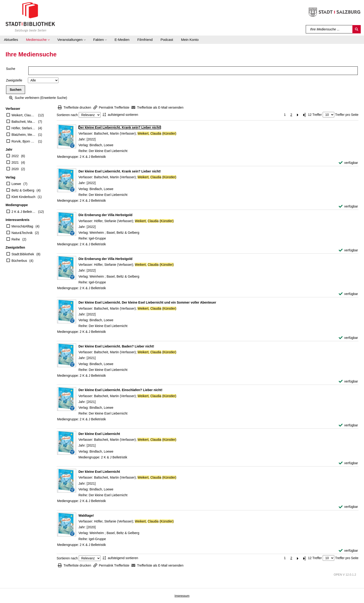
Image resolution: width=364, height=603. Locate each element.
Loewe (16, 184)
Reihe (16, 239)
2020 (15, 169)
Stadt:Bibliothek (23, 254)
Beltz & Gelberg (23, 190)
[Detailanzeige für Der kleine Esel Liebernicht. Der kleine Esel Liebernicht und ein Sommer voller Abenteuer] (147, 302)
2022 (15, 156)
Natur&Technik (22, 233)
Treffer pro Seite (347, 115)
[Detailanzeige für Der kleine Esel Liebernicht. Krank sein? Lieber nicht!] (120, 127)
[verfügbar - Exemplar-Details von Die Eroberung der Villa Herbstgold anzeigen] (348, 250)
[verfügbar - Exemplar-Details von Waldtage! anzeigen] (348, 551)
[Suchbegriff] (329, 29)
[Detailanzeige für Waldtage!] (86, 515)
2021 (15, 162)
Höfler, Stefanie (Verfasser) (24, 128)
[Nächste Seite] (298, 115)
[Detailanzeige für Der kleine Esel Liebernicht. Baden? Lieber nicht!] (116, 346)
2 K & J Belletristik (24, 212)
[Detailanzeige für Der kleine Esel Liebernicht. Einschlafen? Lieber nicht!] (120, 390)
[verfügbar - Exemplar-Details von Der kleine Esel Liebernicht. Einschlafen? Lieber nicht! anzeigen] (348, 425)
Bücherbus (19, 261)
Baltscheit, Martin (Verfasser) (24, 122)
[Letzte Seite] (304, 115)
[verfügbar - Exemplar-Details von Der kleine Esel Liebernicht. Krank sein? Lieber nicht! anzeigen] (348, 163)
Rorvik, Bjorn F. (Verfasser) (24, 141)
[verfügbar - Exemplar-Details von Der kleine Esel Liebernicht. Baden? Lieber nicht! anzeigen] (348, 381)
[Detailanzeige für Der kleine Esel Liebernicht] (99, 434)
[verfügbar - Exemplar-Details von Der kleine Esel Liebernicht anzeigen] (348, 463)
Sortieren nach (67, 115)
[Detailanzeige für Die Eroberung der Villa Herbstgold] (105, 215)
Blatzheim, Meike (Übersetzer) (24, 135)
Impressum (182, 596)
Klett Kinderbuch (24, 197)
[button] (38, 40)
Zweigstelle (14, 80)
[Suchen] (357, 29)
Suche (11, 69)
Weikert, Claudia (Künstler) (24, 115)
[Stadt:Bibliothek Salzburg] (30, 17)
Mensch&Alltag (22, 226)
